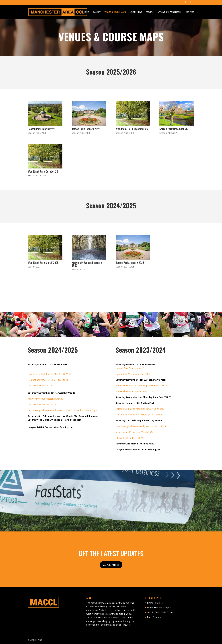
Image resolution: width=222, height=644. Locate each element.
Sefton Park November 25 (174, 129)
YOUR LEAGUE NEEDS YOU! (161, 612)
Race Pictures (154, 617)
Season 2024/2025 (125, 267)
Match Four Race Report (159, 607)
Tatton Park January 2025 (130, 263)
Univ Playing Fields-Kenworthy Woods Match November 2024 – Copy (62, 410)
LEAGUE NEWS (136, 12)
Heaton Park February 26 (41, 129)
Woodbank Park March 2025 (43, 263)
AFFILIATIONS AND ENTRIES (170, 12)
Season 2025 (34, 267)
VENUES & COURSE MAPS (115, 12)
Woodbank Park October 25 (43, 171)
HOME (86, 12)
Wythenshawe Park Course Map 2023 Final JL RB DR (142, 385)
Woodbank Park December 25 (132, 129)
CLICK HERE (111, 565)
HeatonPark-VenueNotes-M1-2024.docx (48, 380)
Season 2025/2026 (37, 133)
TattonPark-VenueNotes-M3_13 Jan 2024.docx (139, 415)
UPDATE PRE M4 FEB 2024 (129, 438)
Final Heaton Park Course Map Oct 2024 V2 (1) (51, 374)
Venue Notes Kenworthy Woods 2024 (134, 432)
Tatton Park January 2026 (86, 129)
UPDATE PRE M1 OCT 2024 (42, 385)
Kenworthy (58, 399)
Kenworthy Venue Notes (40, 399)
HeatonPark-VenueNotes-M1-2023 (133, 374)
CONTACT (190, 12)
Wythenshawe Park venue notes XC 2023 (136, 391)
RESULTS (150, 12)
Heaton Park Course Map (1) (130, 368)
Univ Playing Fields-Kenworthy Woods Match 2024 (141, 426)
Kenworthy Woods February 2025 (87, 264)
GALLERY (97, 12)
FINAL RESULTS (155, 603)
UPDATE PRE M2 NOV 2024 (42, 405)
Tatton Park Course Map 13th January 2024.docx (140, 409)
